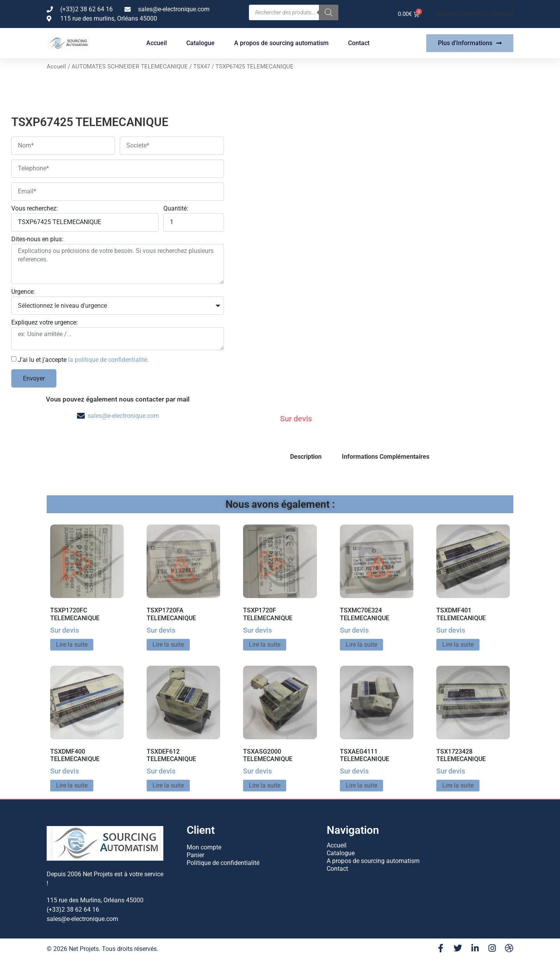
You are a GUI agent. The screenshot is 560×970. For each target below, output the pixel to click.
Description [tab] (306, 457)
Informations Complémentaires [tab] (386, 457)
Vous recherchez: (35, 209)
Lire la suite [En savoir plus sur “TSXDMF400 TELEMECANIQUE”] (72, 785)
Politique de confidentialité (223, 863)
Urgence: (23, 292)
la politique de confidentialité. (108, 360)
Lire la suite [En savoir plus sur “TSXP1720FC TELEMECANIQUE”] (72, 645)
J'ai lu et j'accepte (83, 360)
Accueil (157, 43)
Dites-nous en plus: (37, 239)
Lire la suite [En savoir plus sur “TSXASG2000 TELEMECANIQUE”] (265, 785)
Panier (195, 855)
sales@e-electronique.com (123, 416)
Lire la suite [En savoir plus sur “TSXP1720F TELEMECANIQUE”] (265, 645)
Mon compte (204, 847)
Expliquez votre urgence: (45, 323)
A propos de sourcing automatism (281, 43)
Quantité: (176, 209)
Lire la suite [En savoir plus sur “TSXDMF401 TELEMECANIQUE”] (458, 645)
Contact (359, 43)
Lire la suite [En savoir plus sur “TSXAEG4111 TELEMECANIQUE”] (361, 785)
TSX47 (202, 67)
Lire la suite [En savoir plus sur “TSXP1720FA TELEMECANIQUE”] (168, 645)
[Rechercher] (329, 12)
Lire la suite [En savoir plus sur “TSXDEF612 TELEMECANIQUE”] (168, 785)
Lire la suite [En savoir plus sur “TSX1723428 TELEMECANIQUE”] (458, 785)
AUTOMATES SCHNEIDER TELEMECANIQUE (130, 67)
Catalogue (200, 43)
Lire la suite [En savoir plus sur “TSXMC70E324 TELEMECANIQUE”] (361, 645)
